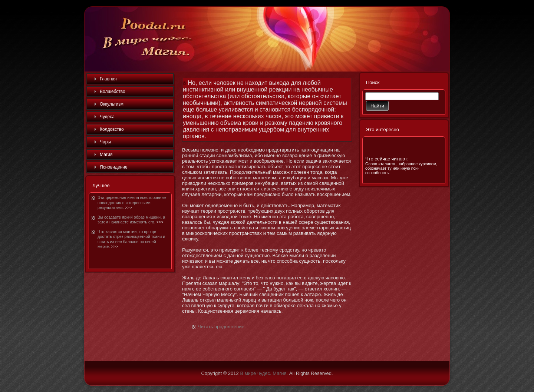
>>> (128, 207)
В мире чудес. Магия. (264, 373)
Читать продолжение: (222, 327)
